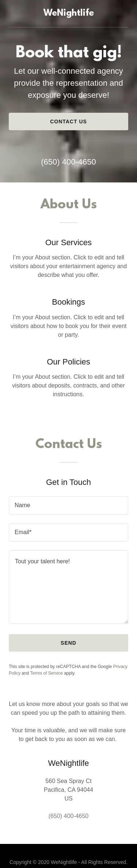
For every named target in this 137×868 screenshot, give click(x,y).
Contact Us (68, 121)
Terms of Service (47, 673)
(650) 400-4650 (68, 162)
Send (68, 643)
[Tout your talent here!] (68, 587)
